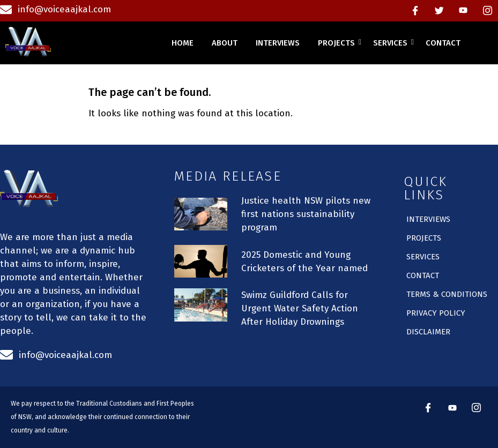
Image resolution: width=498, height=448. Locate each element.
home (183, 43)
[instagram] (487, 11)
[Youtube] (463, 11)
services (392, 43)
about (225, 43)
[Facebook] (415, 11)
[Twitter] (439, 11)
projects (338, 43)
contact (443, 43)
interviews (278, 43)
